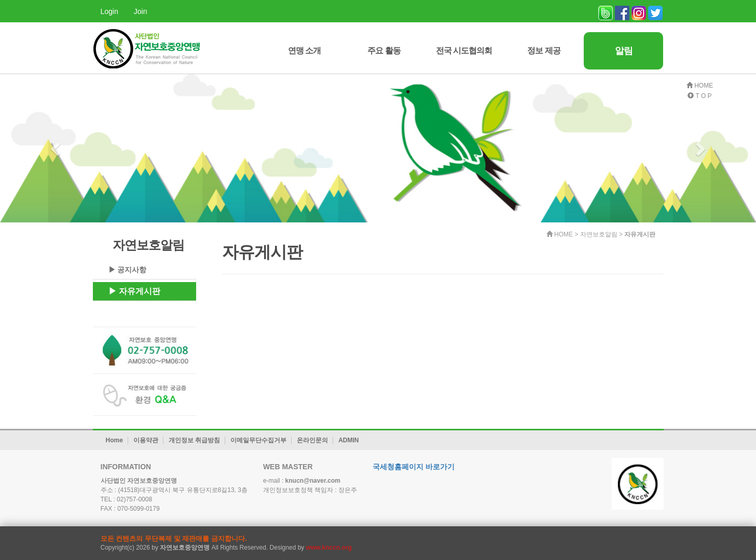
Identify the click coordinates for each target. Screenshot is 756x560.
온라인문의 (312, 440)
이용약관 (146, 440)
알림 (624, 51)
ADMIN (348, 440)
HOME (700, 86)
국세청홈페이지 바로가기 (414, 467)
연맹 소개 (304, 51)
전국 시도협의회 (464, 51)
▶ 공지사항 (128, 270)
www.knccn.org (329, 548)
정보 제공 (544, 51)
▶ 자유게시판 (134, 291)
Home (114, 440)
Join (141, 11)
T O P (699, 96)
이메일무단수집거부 (258, 440)
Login (109, 11)
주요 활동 (384, 51)
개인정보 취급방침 (194, 440)
